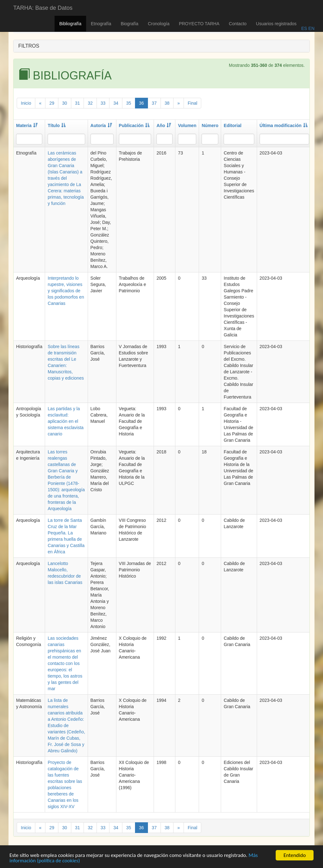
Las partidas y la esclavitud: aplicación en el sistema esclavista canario (66, 421)
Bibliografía (70, 24)
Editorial (232, 125)
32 (90, 103)
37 (154, 103)
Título (57, 125)
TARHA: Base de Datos (43, 8)
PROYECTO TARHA (199, 24)
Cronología (159, 24)
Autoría (101, 125)
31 (78, 103)
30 (65, 103)
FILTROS (29, 46)
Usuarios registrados (276, 24)
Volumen (187, 125)
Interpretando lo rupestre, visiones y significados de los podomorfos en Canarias (66, 291)
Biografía (130, 24)
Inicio (26, 103)
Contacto (238, 24)
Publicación (134, 125)
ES (304, 28)
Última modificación (284, 125)
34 (116, 103)
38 (167, 103)
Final (192, 103)
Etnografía (101, 24)
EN (311, 28)
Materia (27, 125)
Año (164, 125)
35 (129, 103)
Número (210, 125)
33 (103, 103)
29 (52, 103)
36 (142, 103)
